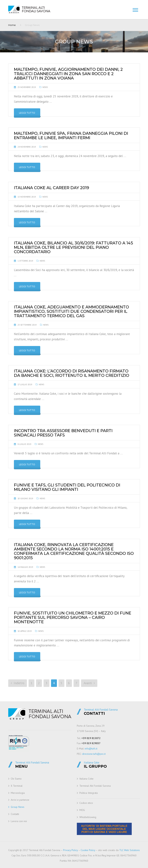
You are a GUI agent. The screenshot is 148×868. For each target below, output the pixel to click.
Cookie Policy (88, 850)
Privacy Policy (70, 850)
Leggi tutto (27, 113)
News (45, 87)
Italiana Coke (86, 779)
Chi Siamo (16, 779)
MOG (82, 810)
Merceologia (18, 793)
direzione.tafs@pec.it (94, 754)
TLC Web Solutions (130, 850)
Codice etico (86, 803)
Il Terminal (17, 786)
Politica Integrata (89, 793)
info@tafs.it (91, 749)
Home (12, 25)
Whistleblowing (88, 817)
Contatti (15, 814)
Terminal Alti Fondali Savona (95, 786)
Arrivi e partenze (20, 800)
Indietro (18, 683)
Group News (18, 807)
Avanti (89, 683)
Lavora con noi (19, 821)
